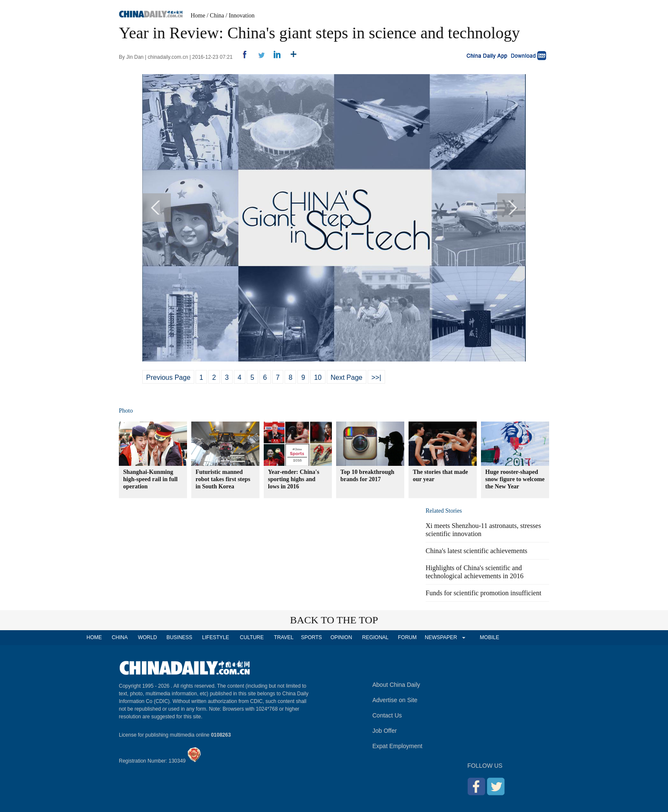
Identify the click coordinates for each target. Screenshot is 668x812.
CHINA (119, 637)
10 (318, 377)
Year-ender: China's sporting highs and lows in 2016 (294, 479)
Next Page (347, 377)
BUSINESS (180, 637)
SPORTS (311, 637)
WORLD (148, 637)
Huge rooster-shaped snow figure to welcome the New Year (515, 479)
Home (198, 16)
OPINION (341, 637)
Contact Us (387, 715)
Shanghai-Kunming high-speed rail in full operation (150, 479)
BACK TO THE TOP (334, 620)
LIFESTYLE (215, 637)
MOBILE (489, 637)
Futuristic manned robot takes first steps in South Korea (223, 479)
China (217, 16)
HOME (94, 637)
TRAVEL (284, 637)
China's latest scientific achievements (477, 551)
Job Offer (384, 731)
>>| (376, 377)
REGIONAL (375, 637)
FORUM (407, 637)
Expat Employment (397, 746)
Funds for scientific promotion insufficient (484, 593)
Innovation (242, 16)
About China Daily (396, 685)
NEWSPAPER (441, 637)
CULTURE (252, 637)
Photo (126, 411)
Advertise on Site (395, 700)
